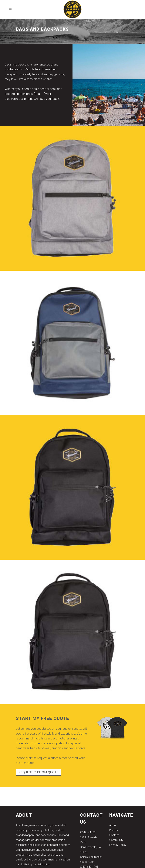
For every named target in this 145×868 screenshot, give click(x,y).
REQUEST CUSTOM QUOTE (39, 772)
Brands (114, 830)
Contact (114, 835)
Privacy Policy (118, 845)
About (113, 825)
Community (116, 840)
